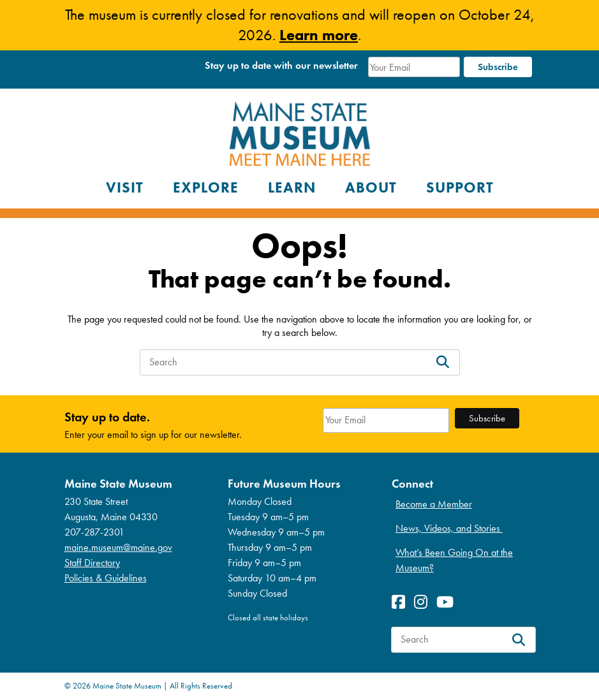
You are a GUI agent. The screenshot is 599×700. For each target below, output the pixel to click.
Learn (292, 187)
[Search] (443, 362)
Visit (125, 187)
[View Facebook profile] (402, 602)
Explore (206, 187)
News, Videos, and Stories (449, 528)
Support (460, 187)
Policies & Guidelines (106, 578)
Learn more (319, 35)
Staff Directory (92, 563)
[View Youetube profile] (448, 602)
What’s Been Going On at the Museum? (454, 560)
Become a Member (434, 504)
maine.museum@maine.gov (118, 547)
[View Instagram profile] (424, 602)
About (371, 187)
